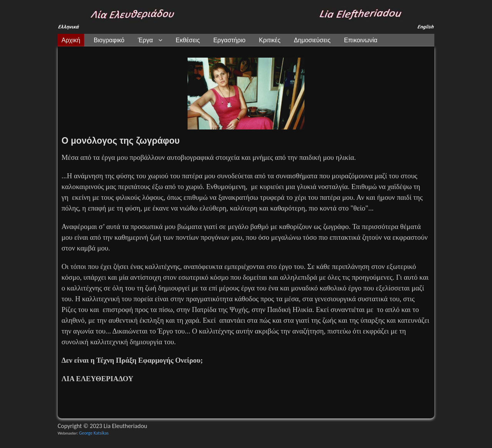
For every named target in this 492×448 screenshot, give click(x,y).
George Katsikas (94, 433)
